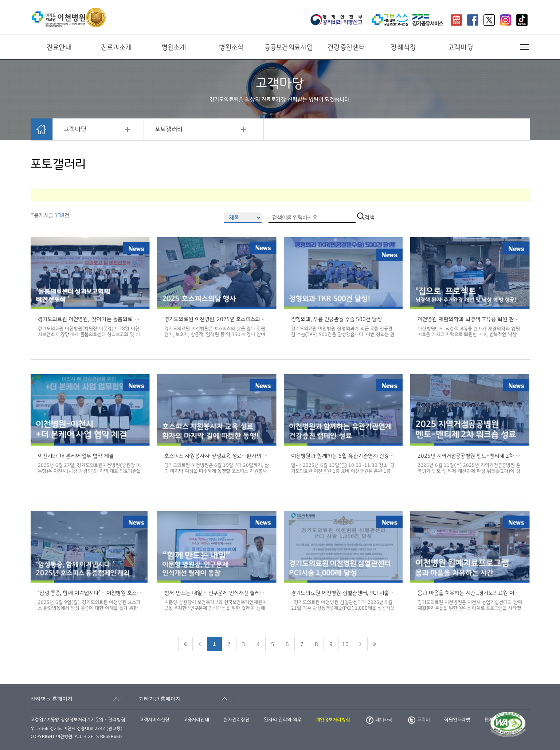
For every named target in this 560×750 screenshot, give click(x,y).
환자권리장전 (236, 720)
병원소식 (231, 47)
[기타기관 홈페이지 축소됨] (187, 699)
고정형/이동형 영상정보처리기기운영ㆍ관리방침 (78, 720)
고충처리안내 (196, 720)
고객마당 (461, 47)
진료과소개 (116, 47)
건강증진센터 (346, 47)
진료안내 (59, 47)
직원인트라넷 (457, 720)
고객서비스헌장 (154, 720)
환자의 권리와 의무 (283, 720)
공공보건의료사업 (289, 47)
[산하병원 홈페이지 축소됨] (78, 699)
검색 (366, 218)
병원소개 (174, 47)
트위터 (419, 720)
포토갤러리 (169, 129)
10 (345, 644)
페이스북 (379, 720)
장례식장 (404, 47)
